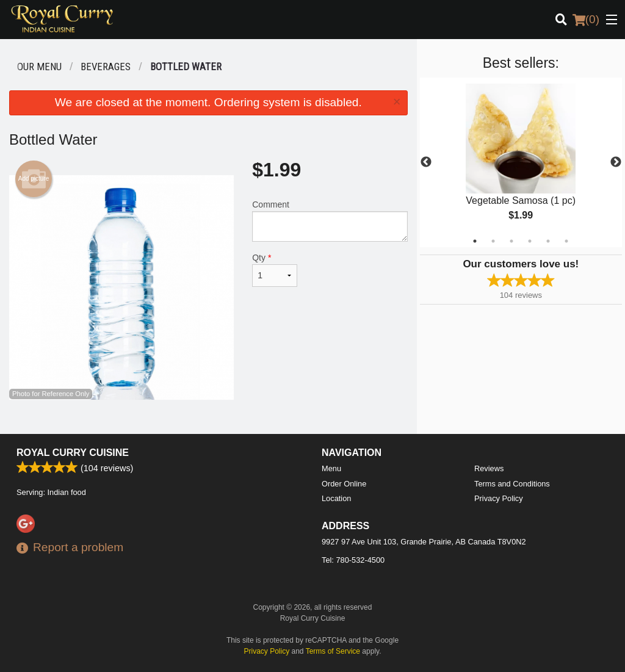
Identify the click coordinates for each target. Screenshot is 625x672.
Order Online (344, 484)
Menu (331, 468)
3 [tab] (511, 241)
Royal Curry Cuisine (73, 453)
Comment (330, 221)
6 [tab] (566, 241)
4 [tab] (530, 241)
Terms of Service (333, 651)
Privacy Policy (499, 498)
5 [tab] (548, 241)
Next (616, 162)
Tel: (353, 560)
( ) (586, 20)
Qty (275, 270)
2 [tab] (493, 241)
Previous (426, 162)
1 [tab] (475, 241)
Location (336, 498)
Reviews (489, 468)
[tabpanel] (521, 162)
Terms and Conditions (512, 484)
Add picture (34, 179)
